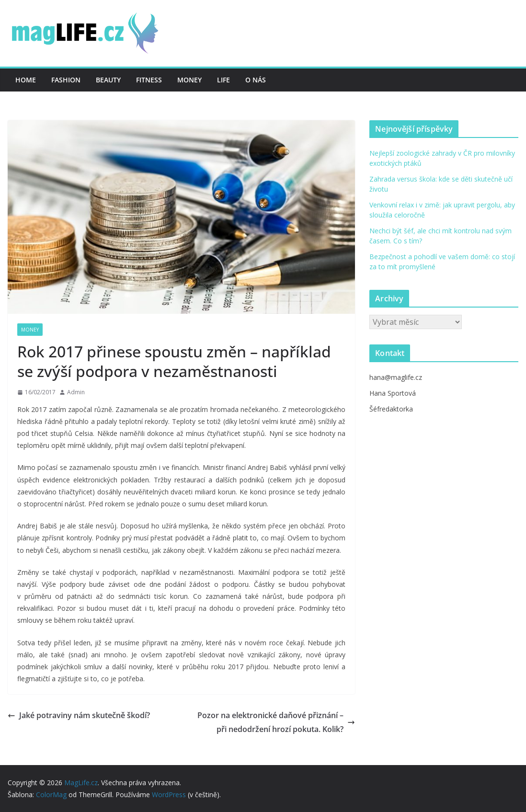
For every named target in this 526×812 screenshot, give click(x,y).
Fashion (66, 80)
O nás (256, 80)
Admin (76, 392)
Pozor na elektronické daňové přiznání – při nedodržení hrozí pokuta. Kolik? (276, 722)
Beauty (108, 80)
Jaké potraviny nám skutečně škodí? (79, 715)
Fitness (149, 80)
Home (26, 80)
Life (223, 80)
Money (189, 80)
